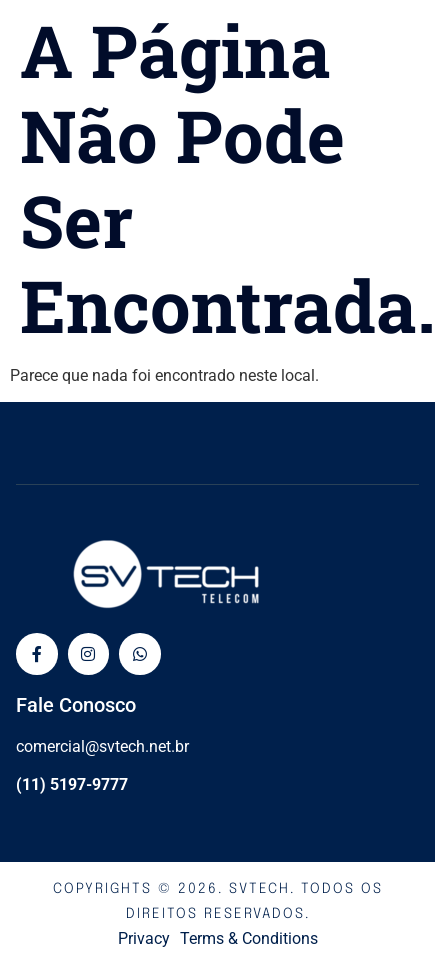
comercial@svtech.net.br (102, 746)
